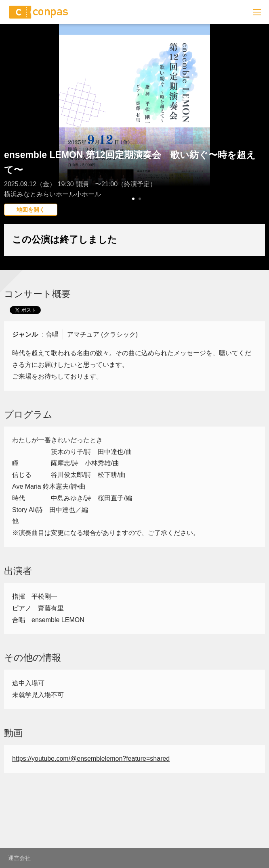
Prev (11, 131)
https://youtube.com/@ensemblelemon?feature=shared (91, 759)
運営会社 (19, 858)
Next (258, 131)
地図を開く (31, 210)
